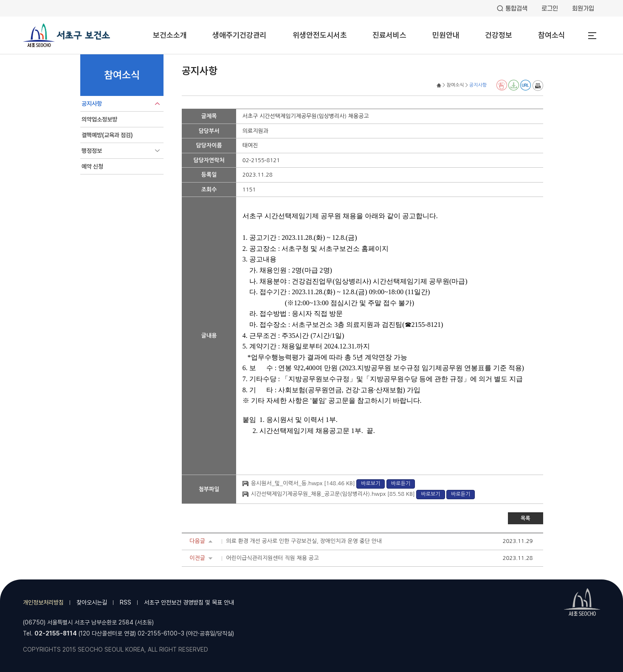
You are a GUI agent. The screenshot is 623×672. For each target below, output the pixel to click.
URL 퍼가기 (526, 85)
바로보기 (371, 484)
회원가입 (583, 8)
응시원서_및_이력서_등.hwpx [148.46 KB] (304, 483)
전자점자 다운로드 (514, 85)
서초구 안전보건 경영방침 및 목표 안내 (189, 602)
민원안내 (446, 35)
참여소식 (552, 35)
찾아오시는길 (92, 602)
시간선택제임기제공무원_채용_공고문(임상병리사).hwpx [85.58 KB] (334, 494)
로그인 (550, 8)
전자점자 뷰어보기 (502, 85)
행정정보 (92, 151)
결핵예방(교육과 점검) (107, 135)
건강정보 (499, 35)
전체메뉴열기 (592, 36)
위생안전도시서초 (320, 35)
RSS (125, 602)
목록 (526, 518)
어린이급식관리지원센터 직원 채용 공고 (272, 558)
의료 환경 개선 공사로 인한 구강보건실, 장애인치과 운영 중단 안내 (304, 541)
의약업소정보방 (99, 119)
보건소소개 (170, 35)
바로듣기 (401, 484)
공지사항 (92, 104)
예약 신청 (92, 166)
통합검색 (516, 8)
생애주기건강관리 (240, 35)
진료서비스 (389, 35)
